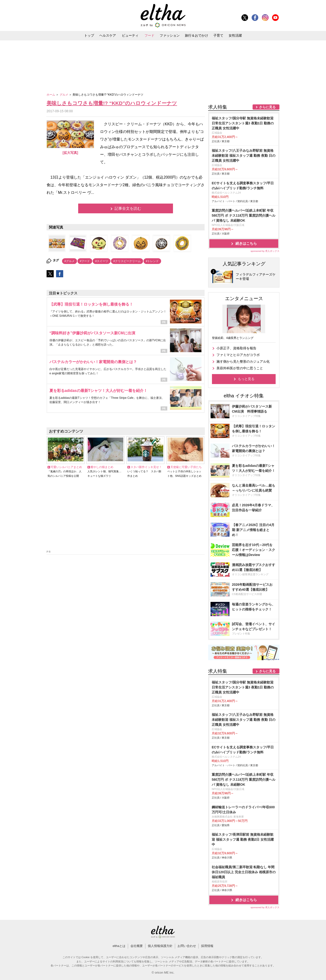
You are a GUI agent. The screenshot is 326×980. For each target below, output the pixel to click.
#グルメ (70, 261)
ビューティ (130, 35)
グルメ (64, 95)
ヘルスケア (108, 35)
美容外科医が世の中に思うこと (240, 368)
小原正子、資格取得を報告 (236, 348)
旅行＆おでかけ (197, 35)
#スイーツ (102, 261)
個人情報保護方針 (160, 946)
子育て (218, 35)
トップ (89, 35)
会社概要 (137, 946)
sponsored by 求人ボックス (265, 251)
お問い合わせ (187, 946)
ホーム (51, 95)
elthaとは (119, 946)
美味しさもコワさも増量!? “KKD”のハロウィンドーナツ (112, 103)
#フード (85, 261)
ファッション (170, 35)
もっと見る (246, 379)
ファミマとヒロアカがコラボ (238, 355)
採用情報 (207, 946)
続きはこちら (246, 243)
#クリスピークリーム (127, 261)
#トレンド (152, 261)
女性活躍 (235, 35)
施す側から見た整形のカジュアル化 (243, 361)
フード (149, 35)
